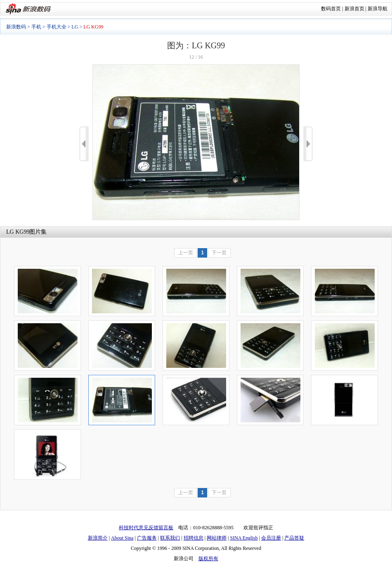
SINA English (244, 538)
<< (84, 144)
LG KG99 (18, 232)
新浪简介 (98, 538)
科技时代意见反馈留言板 (146, 528)
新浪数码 (16, 27)
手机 (36, 27)
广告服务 (147, 538)
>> (308, 144)
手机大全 (57, 27)
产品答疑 (294, 538)
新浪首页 (354, 9)
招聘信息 (194, 538)
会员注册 (271, 538)
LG (75, 27)
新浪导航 (378, 9)
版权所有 (208, 559)
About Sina (122, 538)
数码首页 (331, 9)
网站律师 (217, 538)
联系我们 (170, 538)
